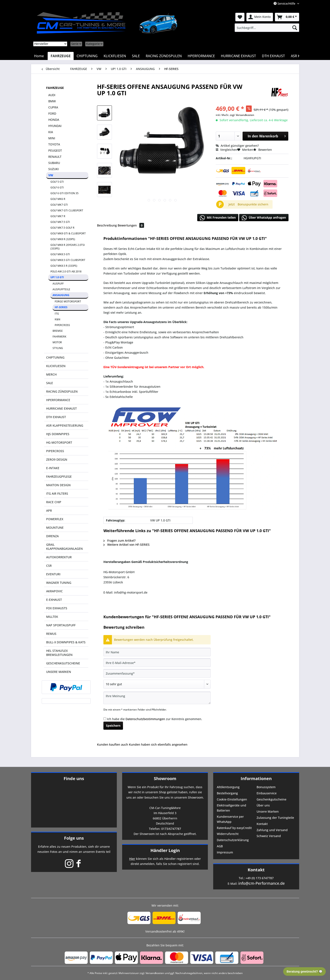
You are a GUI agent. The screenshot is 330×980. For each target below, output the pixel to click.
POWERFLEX (55, 519)
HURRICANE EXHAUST (61, 408)
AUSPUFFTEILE (61, 289)
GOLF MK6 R (58, 199)
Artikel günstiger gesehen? (237, 146)
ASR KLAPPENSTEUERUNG (65, 425)
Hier (132, 859)
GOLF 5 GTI (57, 182)
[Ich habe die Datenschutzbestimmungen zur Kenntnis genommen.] (105, 719)
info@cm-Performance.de (261, 883)
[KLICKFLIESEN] (115, 56)
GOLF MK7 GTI (59, 205)
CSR (49, 566)
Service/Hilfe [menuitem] (285, 4)
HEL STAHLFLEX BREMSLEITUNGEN (59, 653)
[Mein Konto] (260, 17)
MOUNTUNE (55, 528)
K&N (57, 319)
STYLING (58, 348)
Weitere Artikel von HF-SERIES (126, 545)
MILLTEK (52, 617)
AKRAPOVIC (54, 591)
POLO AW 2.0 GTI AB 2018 (66, 271)
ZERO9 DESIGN (57, 459)
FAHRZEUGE (55, 88)
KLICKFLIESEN (56, 366)
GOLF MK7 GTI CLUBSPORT (67, 210)
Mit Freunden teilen (218, 218)
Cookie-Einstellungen (232, 799)
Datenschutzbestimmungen (145, 719)
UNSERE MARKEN (59, 672)
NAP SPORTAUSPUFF (61, 625)
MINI (52, 138)
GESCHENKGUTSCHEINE (63, 663)
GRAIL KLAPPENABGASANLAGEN (64, 547)
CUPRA (53, 107)
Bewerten (263, 150)
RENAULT (55, 157)
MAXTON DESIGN (58, 485)
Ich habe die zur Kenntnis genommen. (155, 719)
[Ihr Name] (157, 652)
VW (51, 175)
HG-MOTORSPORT (59, 442)
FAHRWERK (59, 337)
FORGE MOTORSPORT (68, 301)
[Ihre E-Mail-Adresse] (157, 663)
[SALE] (136, 56)
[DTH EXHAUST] (273, 56)
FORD (52, 113)
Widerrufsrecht (228, 834)
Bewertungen (131, 225)
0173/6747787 (171, 829)
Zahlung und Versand (272, 830)
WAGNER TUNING (59, 583)
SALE (50, 383)
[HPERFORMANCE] (201, 56)
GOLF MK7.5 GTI (60, 222)
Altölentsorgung (228, 787)
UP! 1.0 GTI (57, 277)
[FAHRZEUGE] (61, 56)
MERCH (51, 374)
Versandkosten (155, 973)
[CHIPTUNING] (87, 56)
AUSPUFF (58, 284)
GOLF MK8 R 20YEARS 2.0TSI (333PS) (68, 247)
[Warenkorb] (287, 17)
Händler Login (165, 850)
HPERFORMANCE (58, 400)
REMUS (51, 634)
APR (49, 511)
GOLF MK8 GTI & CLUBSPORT (68, 233)
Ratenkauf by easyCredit (234, 828)
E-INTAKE (53, 468)
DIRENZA (52, 536)
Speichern (113, 726)
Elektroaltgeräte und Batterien (231, 808)
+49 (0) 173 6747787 (260, 878)
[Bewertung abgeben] (157, 684)
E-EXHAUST (54, 600)
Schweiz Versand (269, 836)
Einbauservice (267, 793)
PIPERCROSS (62, 325)
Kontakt (262, 824)
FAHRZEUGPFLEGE (59, 476)
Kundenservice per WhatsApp (230, 819)
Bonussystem (266, 787)
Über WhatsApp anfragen (264, 218)
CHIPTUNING (55, 357)
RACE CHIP (54, 502)
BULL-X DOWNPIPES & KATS (66, 642)
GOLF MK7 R (58, 216)
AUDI (52, 95)
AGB (220, 846)
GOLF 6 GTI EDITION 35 (64, 193)
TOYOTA (54, 144)
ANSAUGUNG (61, 295)
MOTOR (57, 342)
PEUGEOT (55, 150)
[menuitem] (267, 28)
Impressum (225, 852)
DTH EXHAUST (56, 417)
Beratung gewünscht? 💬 (304, 971)
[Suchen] (295, 28)
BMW (52, 101)
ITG (57, 314)
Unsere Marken (268, 811)
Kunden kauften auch (113, 744)
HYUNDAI (55, 126)
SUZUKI (54, 169)
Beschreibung (107, 225)
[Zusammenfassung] (157, 673)
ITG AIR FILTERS (57, 494)
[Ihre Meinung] (157, 698)
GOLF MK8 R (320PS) (63, 239)
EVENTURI (53, 574)
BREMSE (58, 331)
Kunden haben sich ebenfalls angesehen (158, 744)
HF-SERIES (61, 307)
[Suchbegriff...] (267, 28)
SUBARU (54, 163)
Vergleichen (226, 150)
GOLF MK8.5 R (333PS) (64, 266)
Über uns (263, 805)
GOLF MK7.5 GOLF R (62, 228)
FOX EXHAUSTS (57, 608)
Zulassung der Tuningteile (275, 818)
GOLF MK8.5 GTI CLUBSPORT (68, 260)
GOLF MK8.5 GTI (60, 254)
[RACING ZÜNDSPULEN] (164, 56)
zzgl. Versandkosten (242, 115)
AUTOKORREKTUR (59, 557)
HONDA (54, 120)
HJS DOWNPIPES (58, 434)
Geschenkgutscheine (271, 799)
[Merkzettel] (240, 17)
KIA (51, 132)
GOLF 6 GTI (57, 187)
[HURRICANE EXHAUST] (238, 56)
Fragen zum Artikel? (119, 541)
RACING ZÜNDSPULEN (62, 391)
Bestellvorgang (227, 793)
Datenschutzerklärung (233, 840)
